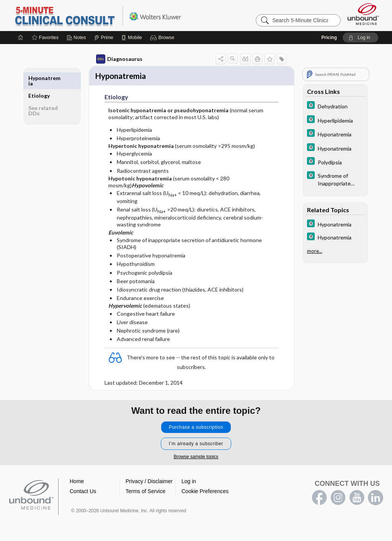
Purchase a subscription (196, 428)
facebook (319, 499)
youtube (357, 499)
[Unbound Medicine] (363, 14)
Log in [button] (189, 482)
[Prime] (104, 38)
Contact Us (83, 492)
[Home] (21, 38)
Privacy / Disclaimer (149, 482)
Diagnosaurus (119, 59)
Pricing (329, 38)
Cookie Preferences (205, 492)
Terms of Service (145, 492)
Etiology (39, 78)
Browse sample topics (196, 458)
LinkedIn (376, 499)
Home (77, 482)
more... (315, 251)
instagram (338, 499)
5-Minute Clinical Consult (109, 15)
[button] (163, 38)
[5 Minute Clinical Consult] (335, 106)
